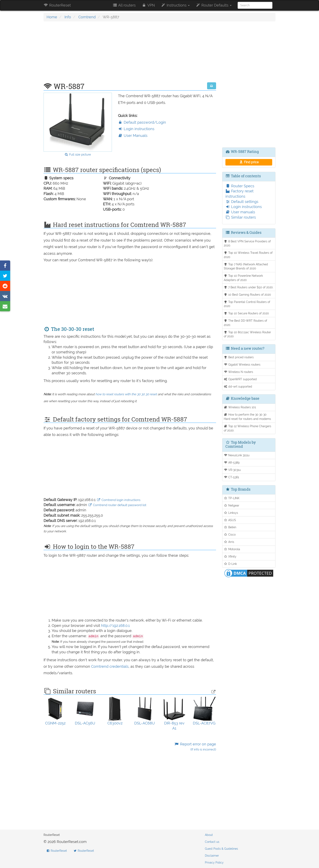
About (209, 835)
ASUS (230, 520)
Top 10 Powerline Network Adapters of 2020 (243, 278)
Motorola (232, 549)
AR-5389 (232, 462)
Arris (229, 542)
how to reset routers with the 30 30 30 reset (126, 394)
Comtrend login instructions (119, 500)
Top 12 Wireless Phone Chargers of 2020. (248, 428)
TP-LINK (232, 498)
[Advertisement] (130, 54)
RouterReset (57, 5)
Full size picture (78, 155)
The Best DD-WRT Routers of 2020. (246, 323)
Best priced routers (239, 357)
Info (68, 17)
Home (52, 17)
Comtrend (87, 17)
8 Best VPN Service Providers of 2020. (247, 243)
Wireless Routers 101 (240, 407)
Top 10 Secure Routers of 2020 (246, 313)
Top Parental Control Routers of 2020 (247, 304)
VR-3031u (232, 470)
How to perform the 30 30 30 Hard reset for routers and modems (247, 417)
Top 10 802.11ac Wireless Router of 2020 (247, 334)
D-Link (230, 564)
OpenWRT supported (240, 379)
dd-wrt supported (238, 386)
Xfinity (230, 556)
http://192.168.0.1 (115, 626)
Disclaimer (212, 856)
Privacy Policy (214, 863)
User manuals (240, 212)
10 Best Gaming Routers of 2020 (247, 295)
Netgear (232, 505)
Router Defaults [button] (214, 5)
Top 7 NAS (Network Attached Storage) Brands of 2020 (246, 266)
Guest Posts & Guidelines (221, 849)
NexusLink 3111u (237, 455)
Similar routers (241, 217)
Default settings (242, 202)
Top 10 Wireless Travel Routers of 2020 (248, 255)
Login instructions (136, 129)
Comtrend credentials (110, 666)
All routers (124, 5)
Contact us (212, 842)
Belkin (230, 527)
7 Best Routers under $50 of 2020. (249, 287)
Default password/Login (142, 122)
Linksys (231, 513)
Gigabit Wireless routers (242, 364)
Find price (249, 162)
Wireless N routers (239, 372)
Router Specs (240, 186)
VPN (148, 5)
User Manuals (133, 136)
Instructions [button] (175, 5)
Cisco (230, 534)
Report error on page (195, 747)
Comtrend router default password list (117, 505)
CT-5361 (232, 477)
